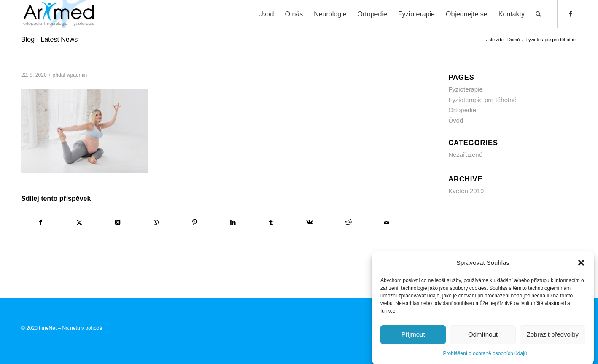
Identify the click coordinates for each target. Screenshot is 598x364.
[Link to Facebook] (571, 14)
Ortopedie (462, 110)
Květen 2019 (466, 191)
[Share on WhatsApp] (156, 222)
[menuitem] (266, 14)
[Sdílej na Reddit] (348, 222)
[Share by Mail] (386, 222)
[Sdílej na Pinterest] (194, 222)
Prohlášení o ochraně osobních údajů (485, 358)
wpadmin (77, 75)
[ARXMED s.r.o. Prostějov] (59, 14)
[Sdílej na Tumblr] (271, 222)
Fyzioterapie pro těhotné (482, 100)
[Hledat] (538, 14)
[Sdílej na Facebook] (41, 222)
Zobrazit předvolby (553, 338)
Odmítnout (483, 338)
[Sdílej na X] (79, 222)
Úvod (456, 120)
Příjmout (413, 338)
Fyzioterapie (466, 89)
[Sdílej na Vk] (310, 222)
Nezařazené (465, 155)
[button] (581, 267)
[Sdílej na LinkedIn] (233, 222)
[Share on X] (118, 222)
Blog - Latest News (49, 39)
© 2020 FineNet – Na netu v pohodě (62, 328)
